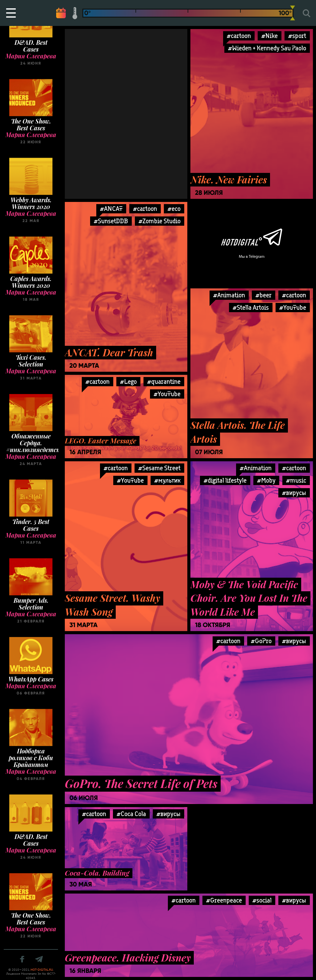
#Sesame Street (159, 468)
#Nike (270, 36)
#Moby (266, 480)
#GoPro (261, 641)
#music (296, 480)
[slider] (293, 13)
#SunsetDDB (111, 221)
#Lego (128, 381)
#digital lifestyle (225, 480)
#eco (174, 209)
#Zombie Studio (160, 221)
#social (262, 900)
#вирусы (294, 493)
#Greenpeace (224, 900)
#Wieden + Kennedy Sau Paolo (267, 48)
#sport (297, 36)
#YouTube (293, 307)
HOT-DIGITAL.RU (42, 970)
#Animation (229, 295)
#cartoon (239, 36)
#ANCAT (111, 209)
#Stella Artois (251, 307)
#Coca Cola (131, 814)
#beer (264, 295)
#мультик (167, 480)
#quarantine (164, 381)
